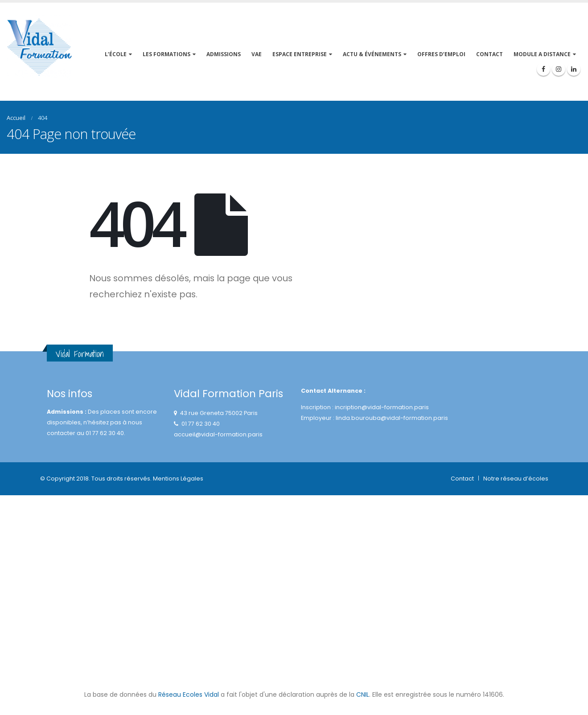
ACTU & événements (372, 54)
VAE (257, 54)
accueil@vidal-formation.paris (218, 434)
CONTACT (489, 54)
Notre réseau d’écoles (516, 479)
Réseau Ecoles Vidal (189, 694)
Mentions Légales (178, 479)
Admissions (224, 54)
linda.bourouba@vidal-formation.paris (392, 418)
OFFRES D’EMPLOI (441, 54)
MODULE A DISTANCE (542, 54)
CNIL (363, 694)
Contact (462, 479)
